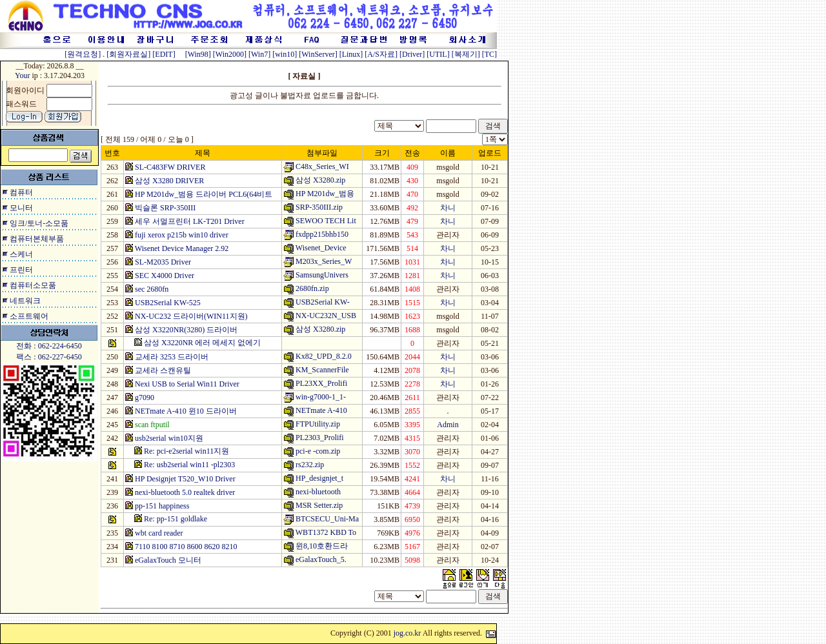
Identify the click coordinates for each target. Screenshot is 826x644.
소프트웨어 (29, 316)
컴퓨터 (21, 192)
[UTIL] (438, 54)
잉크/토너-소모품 (39, 223)
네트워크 (25, 301)
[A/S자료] (381, 54)
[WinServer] (318, 54)
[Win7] (259, 54)
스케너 (21, 254)
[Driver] (412, 54)
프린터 (21, 270)
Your (22, 75)
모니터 (21, 208)
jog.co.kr (408, 633)
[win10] (285, 54)
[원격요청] (84, 54)
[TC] (489, 54)
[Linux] (351, 54)
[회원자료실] (128, 54)
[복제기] (466, 54)
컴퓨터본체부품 (37, 239)
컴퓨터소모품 (33, 285)
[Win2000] (230, 54)
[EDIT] (164, 54)
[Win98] (198, 54)
